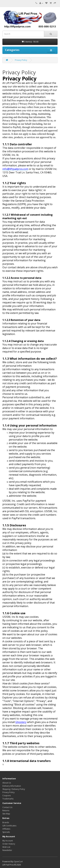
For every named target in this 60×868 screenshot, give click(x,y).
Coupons (7, 796)
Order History (9, 844)
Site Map (6, 814)
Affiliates (6, 829)
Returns (6, 811)
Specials (6, 832)
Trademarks (8, 799)
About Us (7, 783)
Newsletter (7, 850)
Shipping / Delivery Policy (14, 789)
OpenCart (18, 862)
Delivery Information (12, 786)
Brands (6, 822)
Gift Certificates (9, 826)
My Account (8, 841)
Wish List (6, 847)
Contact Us (7, 807)
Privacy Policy (21, 60)
